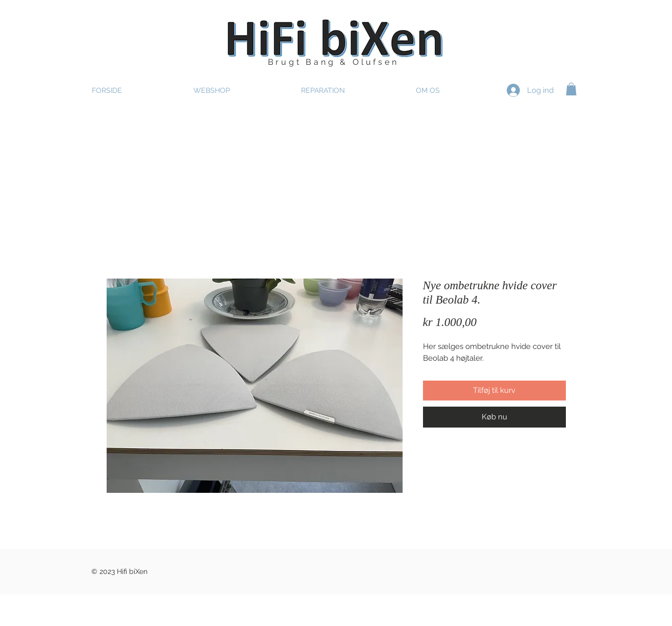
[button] (571, 89)
